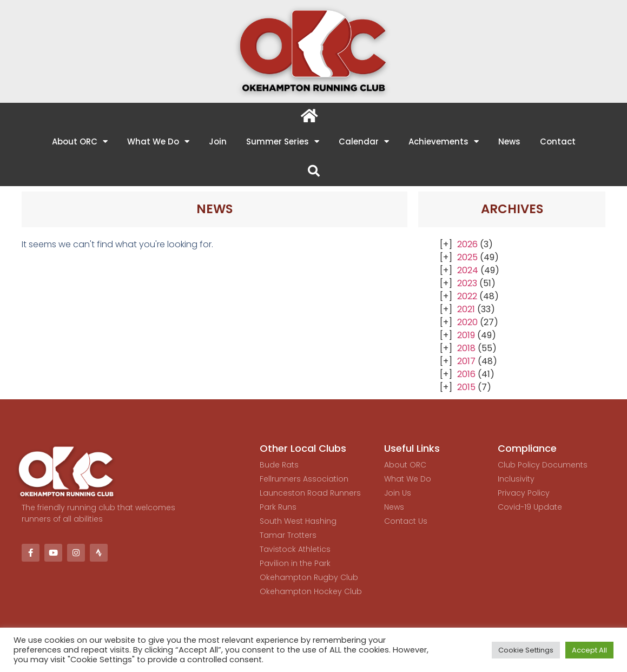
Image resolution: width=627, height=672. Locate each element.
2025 (467, 257)
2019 (466, 335)
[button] (313, 171)
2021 (466, 309)
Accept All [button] (589, 650)
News (509, 141)
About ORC (80, 141)
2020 (467, 322)
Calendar (364, 141)
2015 (466, 387)
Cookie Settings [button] (526, 650)
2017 (466, 361)
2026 (467, 244)
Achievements (444, 141)
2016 (466, 374)
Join (218, 141)
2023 (467, 283)
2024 (468, 270)
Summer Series (283, 141)
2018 (466, 348)
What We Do (158, 141)
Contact (558, 141)
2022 (467, 296)
